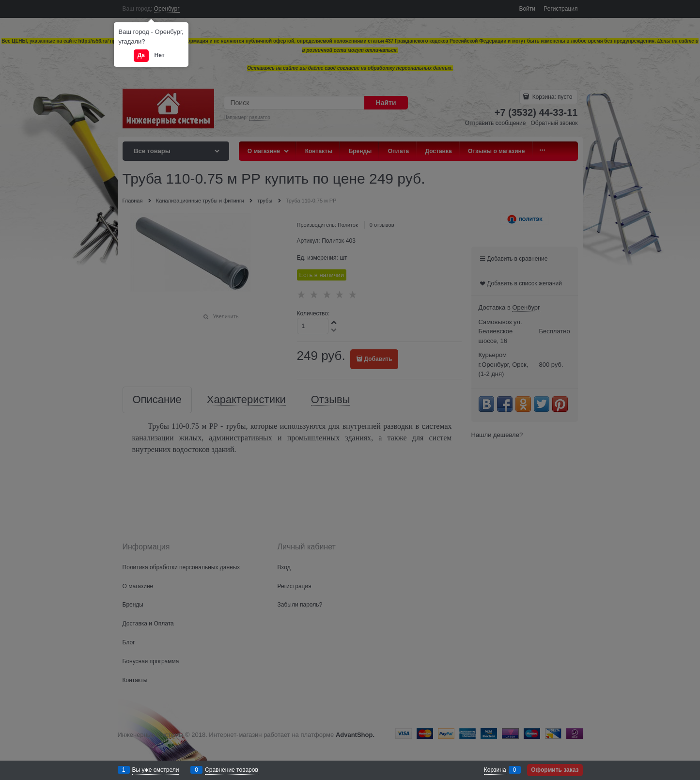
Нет (160, 55)
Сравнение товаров (232, 770)
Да (141, 55)
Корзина (495, 770)
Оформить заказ (555, 770)
